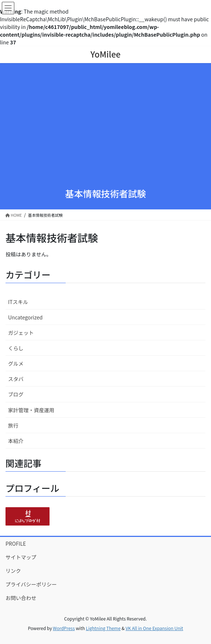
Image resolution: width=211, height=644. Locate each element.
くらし (16, 348)
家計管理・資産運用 (31, 410)
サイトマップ (21, 557)
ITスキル (18, 302)
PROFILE (16, 544)
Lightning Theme (103, 628)
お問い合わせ (21, 598)
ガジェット (21, 333)
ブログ (16, 394)
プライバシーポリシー (31, 584)
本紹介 (16, 441)
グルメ (16, 363)
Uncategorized (25, 317)
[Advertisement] (105, 127)
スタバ (16, 379)
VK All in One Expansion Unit (154, 628)
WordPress (64, 628)
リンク (13, 571)
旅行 (13, 425)
